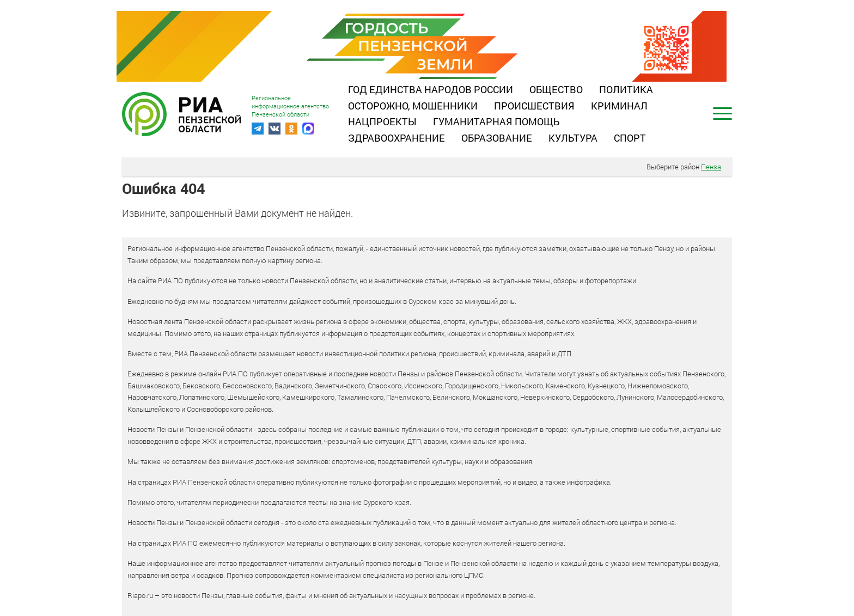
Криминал (619, 106)
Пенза (711, 167)
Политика (626, 89)
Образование (497, 138)
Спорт (630, 138)
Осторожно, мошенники (413, 106)
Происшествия (534, 106)
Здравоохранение (396, 138)
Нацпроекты (382, 121)
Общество (556, 89)
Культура (573, 138)
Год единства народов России (431, 89)
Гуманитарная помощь (496, 121)
